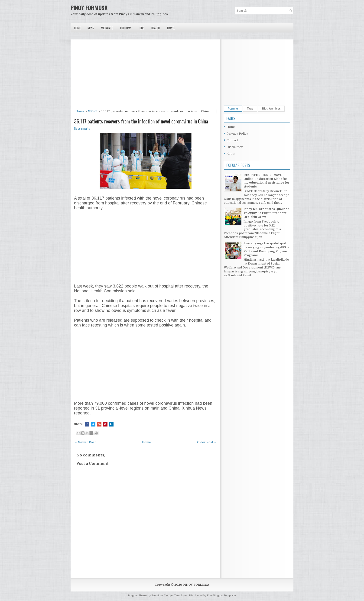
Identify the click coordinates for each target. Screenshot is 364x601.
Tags (250, 109)
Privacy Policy (237, 134)
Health (156, 28)
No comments (82, 128)
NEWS (93, 111)
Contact (232, 140)
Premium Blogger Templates (169, 596)
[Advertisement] (145, 75)
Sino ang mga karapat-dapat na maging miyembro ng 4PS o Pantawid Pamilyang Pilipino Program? (266, 249)
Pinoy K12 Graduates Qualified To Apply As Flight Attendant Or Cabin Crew (266, 213)
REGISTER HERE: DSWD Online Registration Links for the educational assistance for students (266, 181)
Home (77, 28)
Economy (126, 28)
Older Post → (207, 442)
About (231, 154)
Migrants (107, 28)
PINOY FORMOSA (89, 7)
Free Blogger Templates (222, 596)
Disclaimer (235, 147)
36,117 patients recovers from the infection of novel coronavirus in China (141, 121)
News (91, 28)
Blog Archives (271, 109)
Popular (233, 109)
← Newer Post (85, 442)
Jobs (141, 28)
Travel (171, 28)
